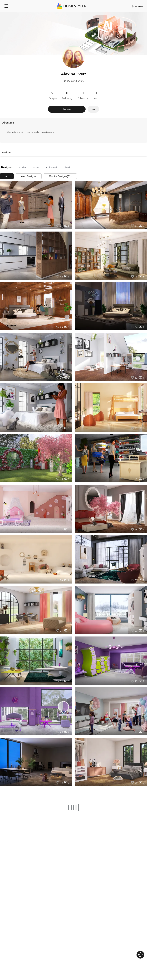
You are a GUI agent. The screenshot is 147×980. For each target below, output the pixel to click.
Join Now (138, 6)
